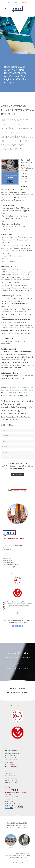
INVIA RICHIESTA (18, 475)
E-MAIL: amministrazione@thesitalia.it (13, 569)
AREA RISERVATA (9, 762)
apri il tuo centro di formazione (17, 669)
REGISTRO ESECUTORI (11, 758)
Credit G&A (20, 862)
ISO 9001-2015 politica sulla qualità (14, 803)
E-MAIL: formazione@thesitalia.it (11, 567)
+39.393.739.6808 (7, 560)
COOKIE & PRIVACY (10, 764)
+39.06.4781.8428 (7, 556)
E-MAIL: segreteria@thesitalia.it (11, 565)
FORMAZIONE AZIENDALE (12, 753)
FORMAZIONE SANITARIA (12, 751)
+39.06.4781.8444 (7, 558)
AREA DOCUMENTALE (11, 760)
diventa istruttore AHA (17, 664)
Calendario (24, 2)
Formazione (16, 2)
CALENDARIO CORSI (10, 755)
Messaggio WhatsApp (9, 563)
